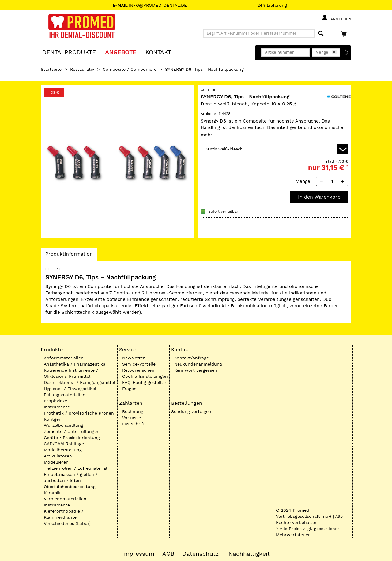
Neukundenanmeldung (198, 364)
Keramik (52, 493)
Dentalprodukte (69, 52)
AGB (168, 554)
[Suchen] (321, 34)
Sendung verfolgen (191, 411)
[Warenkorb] (345, 34)
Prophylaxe (55, 401)
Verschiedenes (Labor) (67, 523)
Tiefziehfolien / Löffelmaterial (75, 468)
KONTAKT (158, 52)
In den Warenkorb (319, 197)
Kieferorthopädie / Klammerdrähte (64, 514)
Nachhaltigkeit (249, 554)
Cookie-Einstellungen (145, 376)
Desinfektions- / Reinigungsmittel (79, 382)
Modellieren (56, 462)
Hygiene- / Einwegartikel (70, 389)
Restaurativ (82, 69)
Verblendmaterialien (65, 499)
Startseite (51, 69)
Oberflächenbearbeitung (70, 487)
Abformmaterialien (64, 358)
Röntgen (53, 419)
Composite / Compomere (130, 69)
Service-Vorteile (139, 364)
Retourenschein (139, 370)
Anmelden (336, 18)
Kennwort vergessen (196, 370)
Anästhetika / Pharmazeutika (75, 364)
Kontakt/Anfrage (192, 358)
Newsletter (134, 358)
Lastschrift (134, 424)
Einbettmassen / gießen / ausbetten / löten (71, 477)
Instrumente (57, 407)
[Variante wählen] (274, 149)
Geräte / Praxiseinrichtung (72, 438)
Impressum (138, 554)
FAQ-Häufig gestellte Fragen (144, 385)
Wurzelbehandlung (64, 425)
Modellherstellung (63, 450)
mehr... (208, 135)
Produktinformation (69, 256)
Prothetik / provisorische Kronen (79, 413)
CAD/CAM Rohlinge (64, 444)
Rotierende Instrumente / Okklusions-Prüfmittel (71, 373)
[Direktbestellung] (347, 53)
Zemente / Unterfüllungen (72, 431)
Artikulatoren (58, 456)
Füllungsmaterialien (65, 395)
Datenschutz (200, 554)
